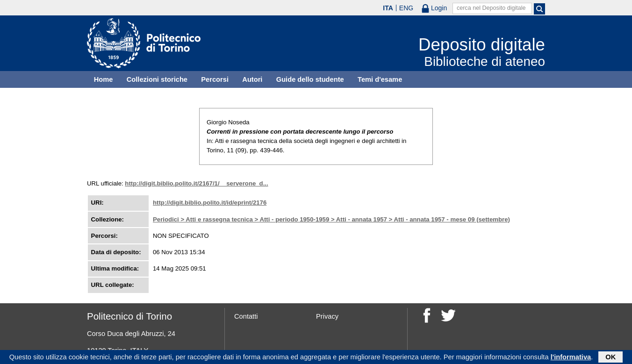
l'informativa (571, 358)
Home (104, 79)
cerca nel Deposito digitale (491, 8)
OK (610, 358)
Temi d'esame (380, 79)
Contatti (246, 316)
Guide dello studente (310, 79)
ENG (406, 8)
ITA (388, 8)
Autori (252, 79)
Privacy (327, 316)
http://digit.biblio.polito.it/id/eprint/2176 (210, 203)
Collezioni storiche (157, 79)
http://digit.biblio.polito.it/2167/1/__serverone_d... (196, 183)
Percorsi (215, 79)
